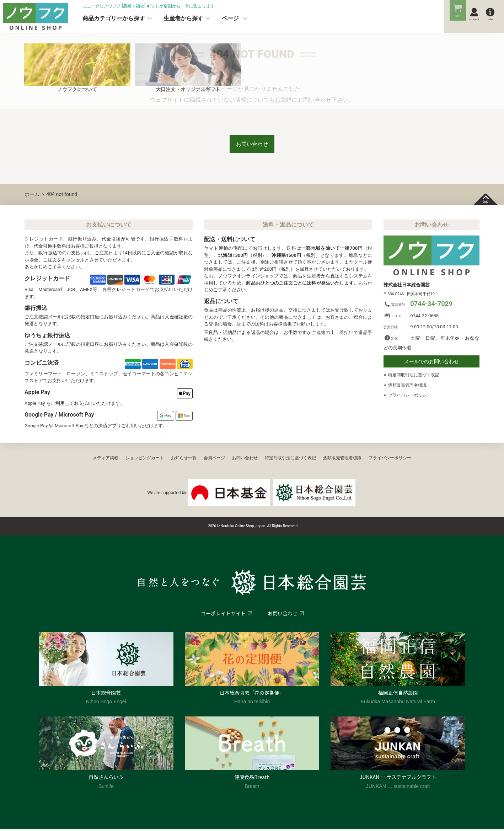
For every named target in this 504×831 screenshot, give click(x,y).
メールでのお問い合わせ (431, 364)
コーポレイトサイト (223, 615)
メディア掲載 (106, 460)
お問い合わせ (252, 145)
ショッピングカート (145, 460)
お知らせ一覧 (184, 460)
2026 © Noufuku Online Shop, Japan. (237, 528)
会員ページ (214, 460)
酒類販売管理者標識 (409, 387)
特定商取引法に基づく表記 (416, 377)
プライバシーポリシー (411, 397)
